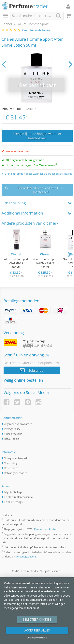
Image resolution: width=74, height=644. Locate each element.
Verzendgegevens (26, 556)
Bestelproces (12, 468)
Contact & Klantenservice (19, 497)
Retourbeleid (12, 439)
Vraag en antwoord (16, 458)
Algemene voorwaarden (18, 424)
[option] (16, 254)
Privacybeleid (41, 638)
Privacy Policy (12, 429)
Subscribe (32, 370)
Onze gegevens (13, 434)
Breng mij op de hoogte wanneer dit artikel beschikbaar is (38, 174)
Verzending (11, 463)
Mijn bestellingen (14, 492)
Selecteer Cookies (37, 620)
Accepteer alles (37, 631)
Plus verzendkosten (46, 529)
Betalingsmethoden (16, 473)
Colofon (30, 638)
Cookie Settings (13, 502)
